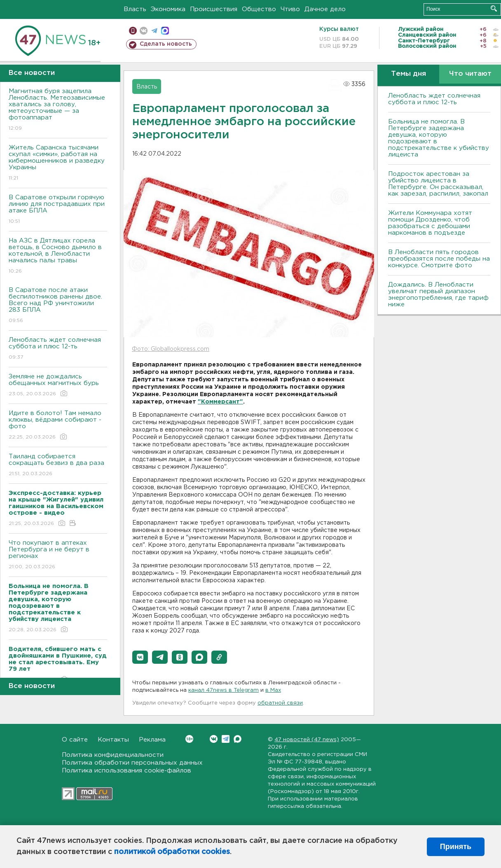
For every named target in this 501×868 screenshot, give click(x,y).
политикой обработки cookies (172, 852)
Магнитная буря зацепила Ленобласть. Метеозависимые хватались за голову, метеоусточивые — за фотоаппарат (58, 110)
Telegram (226, 739)
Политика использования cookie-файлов (126, 771)
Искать (494, 8)
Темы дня (409, 74)
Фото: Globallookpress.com (171, 349)
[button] (140, 657)
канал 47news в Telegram (224, 690)
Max (238, 739)
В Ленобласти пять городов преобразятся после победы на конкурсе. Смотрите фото (439, 259)
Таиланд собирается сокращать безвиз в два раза (58, 465)
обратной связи (280, 703)
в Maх (273, 690)
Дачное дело (325, 9)
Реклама (152, 740)
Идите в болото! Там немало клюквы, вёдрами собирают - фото (58, 426)
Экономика (168, 9)
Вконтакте (189, 739)
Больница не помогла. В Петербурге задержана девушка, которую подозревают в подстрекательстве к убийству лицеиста (439, 138)
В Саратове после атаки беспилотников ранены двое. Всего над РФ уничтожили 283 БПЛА (58, 306)
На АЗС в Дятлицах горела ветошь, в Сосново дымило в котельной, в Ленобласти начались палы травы (58, 256)
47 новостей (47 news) (307, 740)
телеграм (154, 31)
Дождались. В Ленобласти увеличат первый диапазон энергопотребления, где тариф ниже (438, 295)
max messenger (165, 31)
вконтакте (144, 31)
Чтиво (290, 9)
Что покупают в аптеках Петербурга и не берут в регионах (58, 555)
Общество (259, 9)
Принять (456, 847)
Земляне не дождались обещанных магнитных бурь (58, 386)
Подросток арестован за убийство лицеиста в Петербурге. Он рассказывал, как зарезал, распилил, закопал (438, 184)
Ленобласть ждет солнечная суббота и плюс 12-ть (58, 349)
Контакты (113, 740)
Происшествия (214, 9)
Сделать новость (166, 44)
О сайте (75, 740)
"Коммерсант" (220, 402)
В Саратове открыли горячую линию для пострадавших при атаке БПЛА (58, 210)
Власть (135, 9)
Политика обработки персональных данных (132, 763)
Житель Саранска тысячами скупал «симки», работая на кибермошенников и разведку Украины (58, 163)
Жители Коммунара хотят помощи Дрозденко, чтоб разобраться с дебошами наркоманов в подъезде (430, 223)
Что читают (470, 74)
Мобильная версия (133, 31)
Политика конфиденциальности (113, 755)
